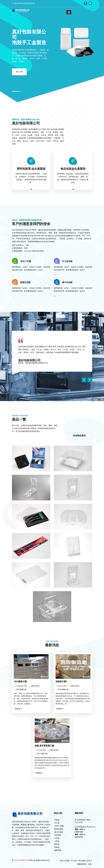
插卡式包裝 (58, 832)
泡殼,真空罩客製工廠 (44, 746)
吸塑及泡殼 (58, 829)
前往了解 (20, 72)
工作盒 (57, 838)
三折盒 (57, 841)
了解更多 (18, 709)
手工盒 (57, 823)
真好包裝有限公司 (21, 860)
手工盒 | (74, 861)
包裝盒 (57, 847)
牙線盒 (57, 820)
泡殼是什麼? (61, 681)
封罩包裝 (58, 835)
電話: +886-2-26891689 (80, 831)
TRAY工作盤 (59, 826)
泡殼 (90, 864)
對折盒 (57, 844)
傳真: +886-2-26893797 (80, 836)
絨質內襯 (58, 850)
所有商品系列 (79, 436)
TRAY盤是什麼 (20, 681)
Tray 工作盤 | (65, 861)
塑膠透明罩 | (82, 864)
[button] (69, 12)
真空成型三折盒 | (85, 861)
